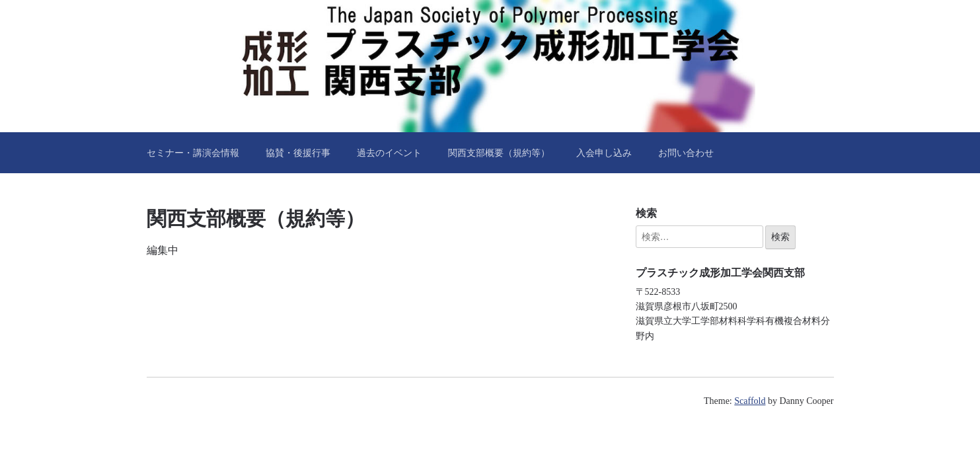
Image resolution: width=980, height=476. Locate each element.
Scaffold (750, 401)
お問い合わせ (686, 153)
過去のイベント (389, 153)
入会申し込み (604, 153)
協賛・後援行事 (298, 153)
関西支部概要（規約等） (499, 153)
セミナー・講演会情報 (193, 153)
